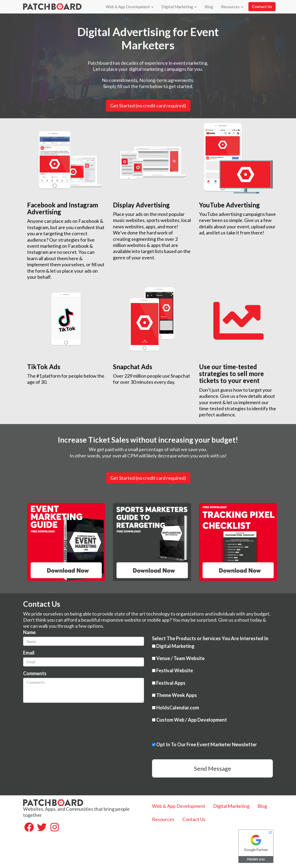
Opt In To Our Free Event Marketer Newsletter (204, 744)
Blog (209, 7)
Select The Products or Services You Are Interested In (210, 638)
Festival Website (172, 670)
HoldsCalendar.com (176, 708)
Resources (232, 7)
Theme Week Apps (174, 695)
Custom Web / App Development (189, 720)
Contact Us (262, 6)
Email (29, 653)
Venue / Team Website (178, 658)
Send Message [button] (213, 768)
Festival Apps (169, 683)
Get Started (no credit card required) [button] (148, 106)
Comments (35, 673)
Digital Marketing (179, 7)
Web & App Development (130, 7)
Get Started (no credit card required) (148, 478)
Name (29, 632)
